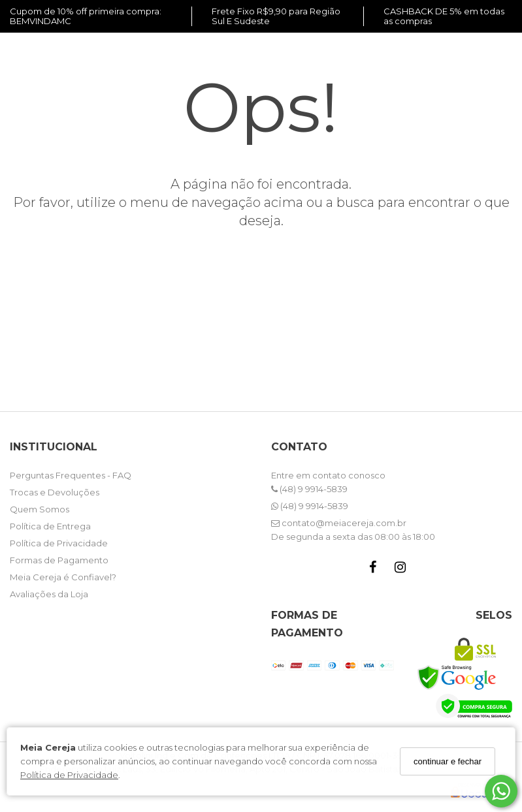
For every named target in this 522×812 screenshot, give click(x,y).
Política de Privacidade (69, 775)
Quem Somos (40, 509)
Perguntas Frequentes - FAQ (71, 475)
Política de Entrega (50, 526)
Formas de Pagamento (59, 560)
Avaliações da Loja (49, 594)
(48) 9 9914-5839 (309, 489)
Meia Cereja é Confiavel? (63, 577)
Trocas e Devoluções (55, 492)
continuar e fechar (448, 761)
